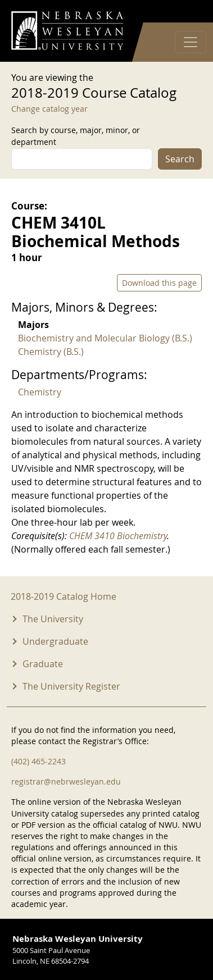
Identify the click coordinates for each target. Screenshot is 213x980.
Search (180, 159)
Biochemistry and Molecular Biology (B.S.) (105, 338)
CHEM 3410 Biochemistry (118, 536)
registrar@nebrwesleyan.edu (66, 781)
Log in (187, 12)
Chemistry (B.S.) (51, 352)
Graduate (43, 664)
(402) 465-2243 (38, 761)
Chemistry (40, 392)
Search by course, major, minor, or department (76, 136)
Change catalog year (49, 109)
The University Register (71, 686)
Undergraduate (55, 641)
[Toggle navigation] (191, 42)
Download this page (159, 283)
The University (53, 619)
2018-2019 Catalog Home (64, 596)
